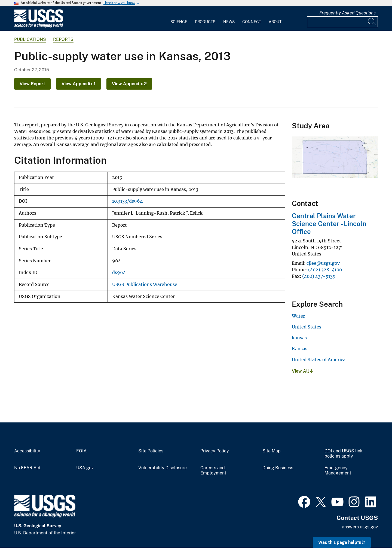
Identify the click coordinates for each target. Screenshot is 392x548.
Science (179, 22)
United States (307, 327)
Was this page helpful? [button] (342, 542)
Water (298, 316)
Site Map (272, 451)
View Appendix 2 (129, 84)
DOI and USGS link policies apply (344, 454)
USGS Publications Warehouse (145, 284)
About (275, 22)
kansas (299, 338)
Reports (63, 39)
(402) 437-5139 (319, 276)
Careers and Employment (213, 471)
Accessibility (27, 451)
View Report (32, 84)
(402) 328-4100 (325, 270)
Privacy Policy (215, 451)
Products (205, 22)
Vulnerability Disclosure (163, 468)
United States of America (319, 360)
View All (303, 371)
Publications (30, 39)
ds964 (119, 273)
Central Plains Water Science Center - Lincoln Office (329, 224)
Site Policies (151, 451)
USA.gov (85, 468)
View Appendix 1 (79, 84)
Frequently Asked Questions (347, 13)
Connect (252, 22)
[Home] (39, 26)
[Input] (342, 22)
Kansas (300, 349)
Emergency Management (338, 471)
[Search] (372, 22)
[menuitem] (179, 19)
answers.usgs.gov (360, 527)
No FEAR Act (27, 468)
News (229, 22)
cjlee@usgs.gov (323, 263)
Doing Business (278, 468)
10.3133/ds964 (127, 201)
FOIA (81, 451)
